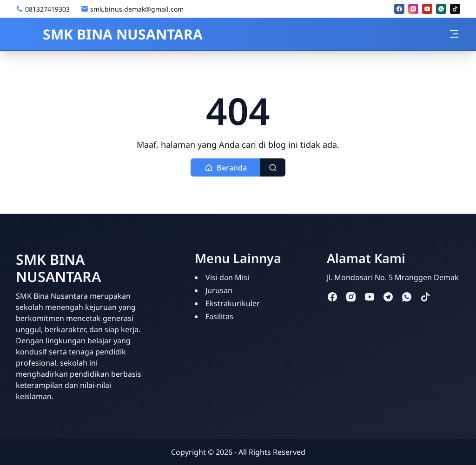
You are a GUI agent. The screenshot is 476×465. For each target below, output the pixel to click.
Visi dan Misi (227, 277)
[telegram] (388, 297)
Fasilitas (219, 316)
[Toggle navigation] (454, 34)
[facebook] (399, 9)
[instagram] (413, 9)
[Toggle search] (273, 167)
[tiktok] (455, 9)
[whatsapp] (441, 9)
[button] (226, 167)
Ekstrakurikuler (233, 303)
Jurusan (219, 290)
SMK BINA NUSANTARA (109, 34)
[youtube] (427, 9)
